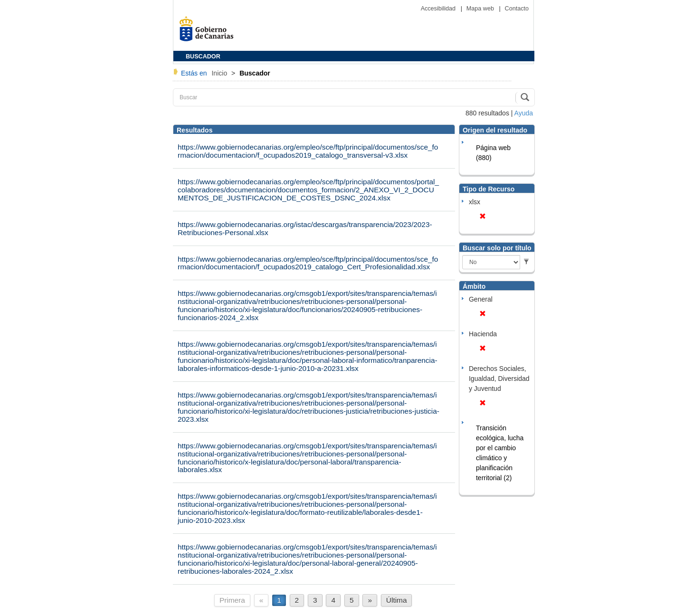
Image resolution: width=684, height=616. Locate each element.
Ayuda (524, 113)
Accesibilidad (439, 9)
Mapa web (481, 9)
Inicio (220, 73)
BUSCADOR (203, 57)
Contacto (517, 9)
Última (397, 600)
